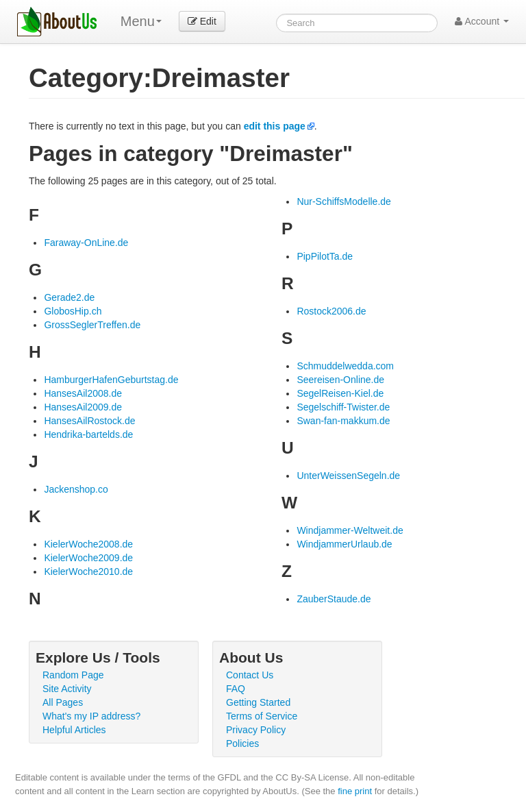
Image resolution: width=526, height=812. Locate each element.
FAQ (236, 689)
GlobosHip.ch (73, 311)
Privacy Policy (256, 730)
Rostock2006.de (331, 311)
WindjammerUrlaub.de (344, 544)
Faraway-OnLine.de (86, 243)
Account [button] (482, 21)
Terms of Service (262, 716)
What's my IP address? (91, 716)
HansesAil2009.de (83, 407)
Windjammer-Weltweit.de (350, 530)
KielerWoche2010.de (88, 571)
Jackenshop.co (76, 489)
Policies (242, 743)
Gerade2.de (69, 297)
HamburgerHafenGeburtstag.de (111, 380)
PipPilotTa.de (325, 256)
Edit (202, 21)
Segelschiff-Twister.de (343, 407)
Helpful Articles (74, 730)
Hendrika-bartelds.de (88, 434)
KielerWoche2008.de (88, 544)
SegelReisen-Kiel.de (340, 393)
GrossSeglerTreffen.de (92, 325)
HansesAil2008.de (83, 393)
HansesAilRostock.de (89, 421)
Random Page (73, 675)
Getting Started (258, 702)
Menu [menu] (141, 21)
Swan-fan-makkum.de (343, 421)
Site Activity (67, 689)
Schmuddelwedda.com (345, 366)
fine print (355, 791)
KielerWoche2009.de (88, 558)
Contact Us (250, 675)
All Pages (63, 702)
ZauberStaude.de (334, 599)
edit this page (275, 126)
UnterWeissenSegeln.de (348, 476)
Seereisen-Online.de (340, 380)
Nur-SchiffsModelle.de (343, 201)
